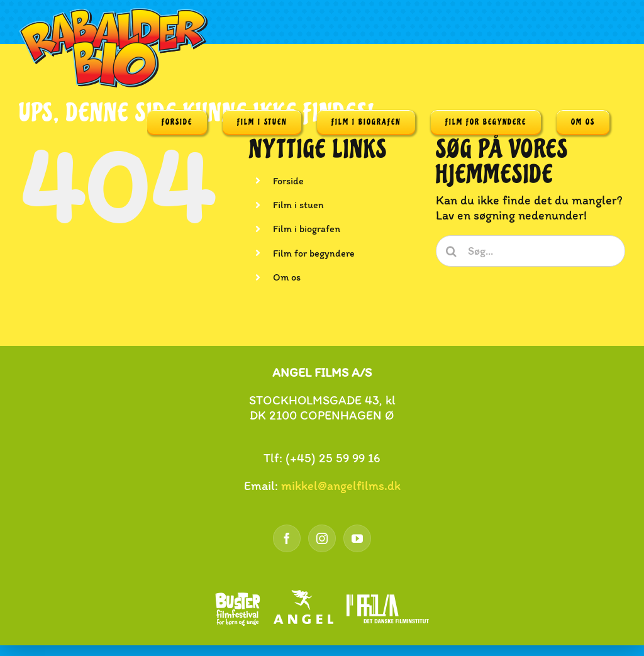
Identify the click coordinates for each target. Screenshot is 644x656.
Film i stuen (298, 205)
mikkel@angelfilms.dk (341, 486)
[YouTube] (357, 538)
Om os (287, 277)
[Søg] (452, 251)
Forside (288, 181)
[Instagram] (322, 538)
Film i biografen (307, 229)
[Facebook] (287, 538)
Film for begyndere (314, 253)
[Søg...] (530, 251)
